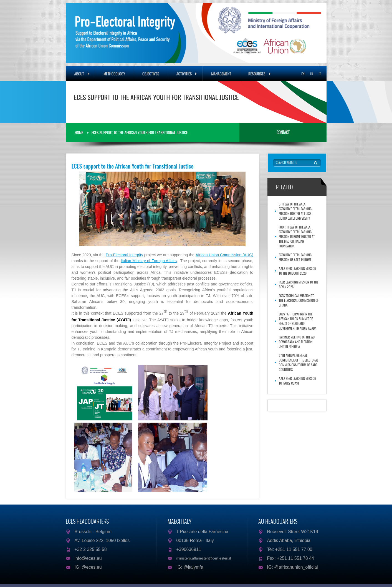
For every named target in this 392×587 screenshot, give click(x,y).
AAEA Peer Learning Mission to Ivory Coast (297, 381)
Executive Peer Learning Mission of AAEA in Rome (295, 257)
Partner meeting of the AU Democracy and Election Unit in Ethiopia (297, 342)
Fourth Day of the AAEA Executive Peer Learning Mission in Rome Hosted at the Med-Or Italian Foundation (297, 236)
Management (221, 73)
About (82, 73)
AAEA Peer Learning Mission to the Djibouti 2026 (297, 271)
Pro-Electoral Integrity (124, 255)
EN (303, 74)
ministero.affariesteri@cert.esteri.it (204, 558)
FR (312, 74)
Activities (187, 73)
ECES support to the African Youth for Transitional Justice (140, 132)
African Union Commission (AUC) (224, 255)
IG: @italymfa (190, 567)
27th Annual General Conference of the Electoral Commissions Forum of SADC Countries (299, 362)
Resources (259, 73)
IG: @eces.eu (88, 567)
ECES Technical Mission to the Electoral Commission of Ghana (299, 300)
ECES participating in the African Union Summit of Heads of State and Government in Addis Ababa (298, 321)
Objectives (151, 73)
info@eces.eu (88, 558)
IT (320, 74)
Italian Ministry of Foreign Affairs (149, 261)
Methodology (114, 73)
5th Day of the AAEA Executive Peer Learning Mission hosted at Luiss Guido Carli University (295, 211)
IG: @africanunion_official (293, 567)
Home (79, 132)
